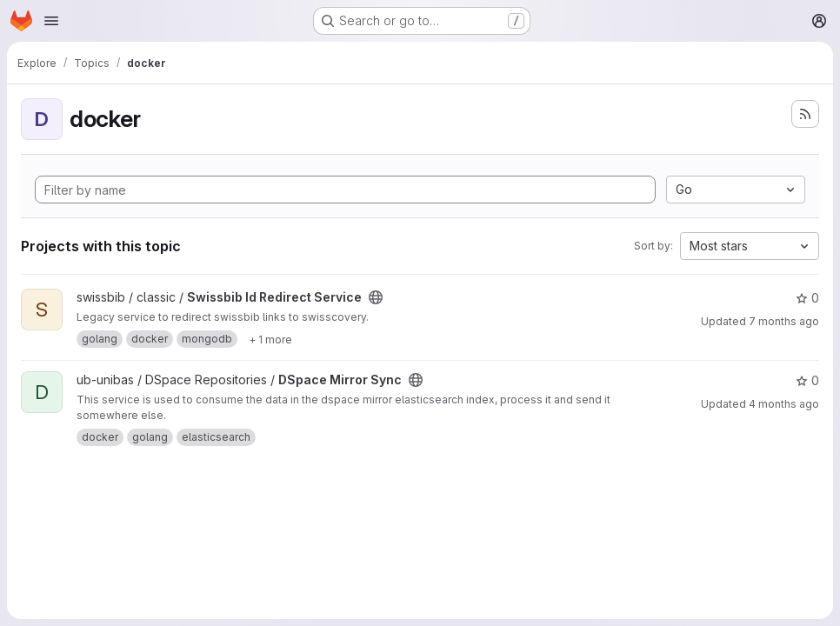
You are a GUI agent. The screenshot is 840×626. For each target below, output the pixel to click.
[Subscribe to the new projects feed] (805, 114)
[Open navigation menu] (51, 21)
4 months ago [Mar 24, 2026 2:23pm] (784, 404)
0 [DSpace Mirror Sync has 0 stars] (807, 380)
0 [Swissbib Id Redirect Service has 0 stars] (807, 298)
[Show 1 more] (270, 339)
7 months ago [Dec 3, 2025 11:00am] (784, 321)
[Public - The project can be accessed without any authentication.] (376, 297)
